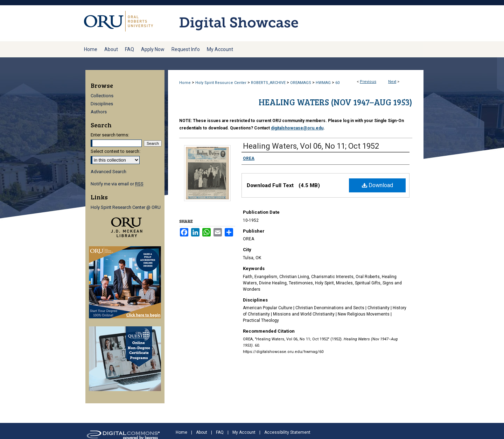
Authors (99, 112)
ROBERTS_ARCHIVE (268, 83)
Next (392, 82)
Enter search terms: (110, 135)
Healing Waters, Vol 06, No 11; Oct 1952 (311, 146)
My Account (244, 432)
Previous (368, 82)
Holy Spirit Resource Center (221, 83)
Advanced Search (108, 172)
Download (377, 185)
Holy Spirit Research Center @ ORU (126, 207)
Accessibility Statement (287, 432)
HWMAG (323, 83)
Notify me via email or (117, 184)
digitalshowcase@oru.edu (297, 128)
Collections (102, 96)
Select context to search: (115, 151)
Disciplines (102, 104)
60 (337, 83)
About (202, 432)
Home (185, 83)
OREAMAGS (301, 83)
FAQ (220, 432)
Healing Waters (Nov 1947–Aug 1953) (335, 102)
